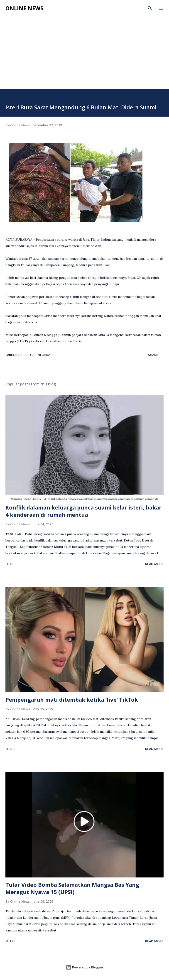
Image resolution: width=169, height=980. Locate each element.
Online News (24, 8)
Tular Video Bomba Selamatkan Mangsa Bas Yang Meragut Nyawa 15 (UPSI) (72, 888)
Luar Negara (39, 355)
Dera (22, 355)
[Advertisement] (84, 55)
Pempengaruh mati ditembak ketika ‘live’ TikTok (72, 699)
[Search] (150, 8)
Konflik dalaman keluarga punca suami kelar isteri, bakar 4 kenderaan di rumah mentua (83, 511)
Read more (154, 564)
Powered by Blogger (85, 967)
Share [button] (153, 355)
